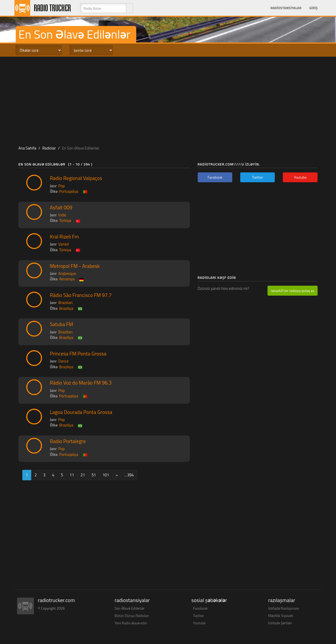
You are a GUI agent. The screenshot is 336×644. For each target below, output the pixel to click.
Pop (62, 186)
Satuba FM (62, 324)
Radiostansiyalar (286, 8)
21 (83, 475)
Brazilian (65, 303)
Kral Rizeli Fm (64, 237)
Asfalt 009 (61, 207)
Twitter (198, 616)
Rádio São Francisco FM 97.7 (81, 295)
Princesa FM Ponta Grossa (78, 354)
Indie (62, 215)
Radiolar (49, 148)
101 (106, 475)
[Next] (117, 475)
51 (94, 475)
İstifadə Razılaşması (284, 608)
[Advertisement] (168, 99)
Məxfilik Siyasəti (281, 616)
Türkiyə (65, 220)
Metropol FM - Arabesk (75, 266)
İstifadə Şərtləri (280, 623)
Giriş (313, 8)
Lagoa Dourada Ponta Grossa (81, 412)
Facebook (200, 608)
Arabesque (67, 273)
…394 (129, 475)
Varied (64, 244)
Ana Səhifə (27, 148)
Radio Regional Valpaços (76, 178)
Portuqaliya (69, 191)
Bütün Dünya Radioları (132, 616)
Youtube (199, 623)
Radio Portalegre (68, 441)
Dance (63, 361)
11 (72, 475)
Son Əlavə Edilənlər (130, 608)
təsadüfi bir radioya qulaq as (293, 291)
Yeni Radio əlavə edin (131, 623)
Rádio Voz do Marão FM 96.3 (81, 383)
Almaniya (67, 279)
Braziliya (66, 308)
